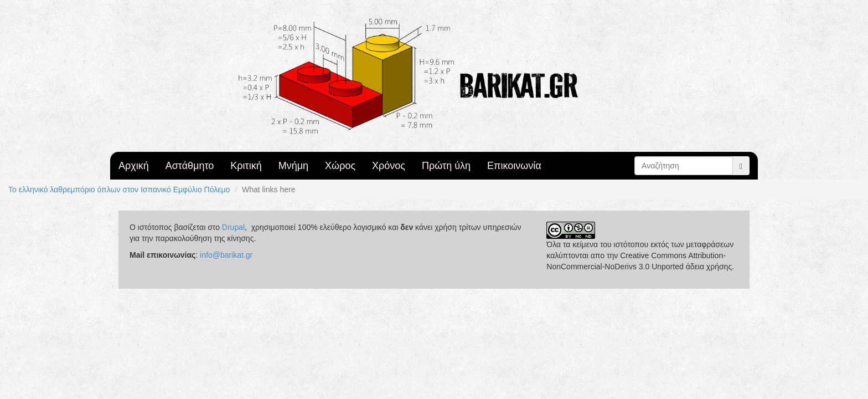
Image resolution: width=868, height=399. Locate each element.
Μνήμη (293, 166)
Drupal (233, 227)
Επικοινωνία (514, 166)
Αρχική (134, 166)
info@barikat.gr (226, 255)
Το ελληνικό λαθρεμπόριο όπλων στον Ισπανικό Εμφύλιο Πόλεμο (119, 190)
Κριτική (246, 166)
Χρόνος (389, 166)
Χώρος (340, 166)
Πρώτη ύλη (446, 166)
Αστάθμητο (190, 166)
